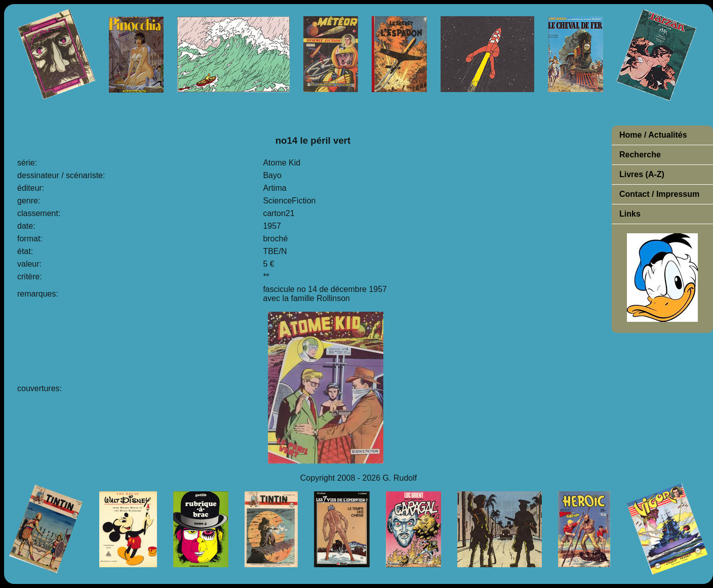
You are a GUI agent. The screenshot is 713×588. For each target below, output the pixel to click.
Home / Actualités (653, 135)
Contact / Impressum (659, 194)
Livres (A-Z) (642, 174)
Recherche (640, 155)
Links (630, 214)
